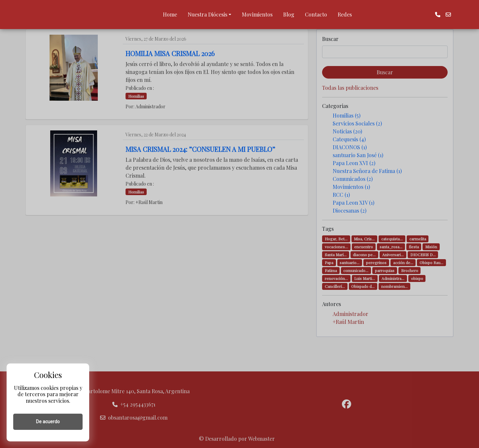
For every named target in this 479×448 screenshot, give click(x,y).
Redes (345, 14)
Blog (289, 14)
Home (170, 14)
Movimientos (257, 14)
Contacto (316, 14)
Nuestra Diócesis (207, 14)
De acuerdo (48, 422)
